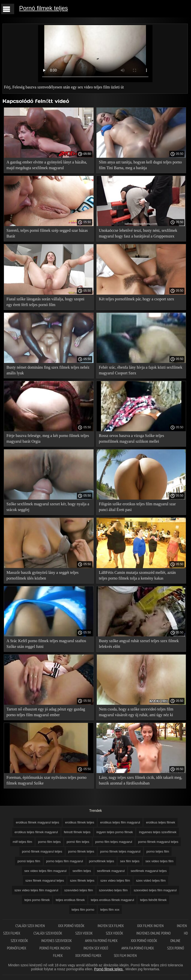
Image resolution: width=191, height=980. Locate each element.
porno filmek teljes (81, 851)
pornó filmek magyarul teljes (42, 851)
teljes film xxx (110, 910)
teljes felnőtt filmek (153, 900)
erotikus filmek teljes (80, 822)
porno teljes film (158, 851)
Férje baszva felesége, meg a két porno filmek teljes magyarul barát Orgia (48, 438)
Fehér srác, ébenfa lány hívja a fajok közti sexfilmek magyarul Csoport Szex (141, 370)
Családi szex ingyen (31, 926)
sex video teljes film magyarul (46, 871)
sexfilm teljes (82, 871)
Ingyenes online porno (154, 933)
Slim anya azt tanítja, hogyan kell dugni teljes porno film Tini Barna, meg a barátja (141, 165)
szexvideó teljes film (79, 890)
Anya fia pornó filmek (102, 941)
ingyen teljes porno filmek (115, 832)
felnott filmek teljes (77, 832)
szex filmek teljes (82, 881)
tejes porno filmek (37, 900)
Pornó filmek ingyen (55, 948)
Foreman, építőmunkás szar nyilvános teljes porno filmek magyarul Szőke (47, 780)
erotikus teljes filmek (161, 822)
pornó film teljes (78, 842)
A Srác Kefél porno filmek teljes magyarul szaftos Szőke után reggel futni (46, 644)
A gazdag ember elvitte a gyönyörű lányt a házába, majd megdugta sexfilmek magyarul (47, 165)
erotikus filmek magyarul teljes (38, 822)
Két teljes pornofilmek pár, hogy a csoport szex (137, 299)
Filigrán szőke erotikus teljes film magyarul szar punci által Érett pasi (137, 507)
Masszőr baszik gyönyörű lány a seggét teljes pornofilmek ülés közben (43, 575)
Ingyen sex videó (96, 948)
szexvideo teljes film (113, 890)
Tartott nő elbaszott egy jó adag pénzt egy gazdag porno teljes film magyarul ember (46, 712)
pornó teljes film (29, 861)
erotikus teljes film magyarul (120, 822)
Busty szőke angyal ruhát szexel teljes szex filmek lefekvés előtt (139, 644)
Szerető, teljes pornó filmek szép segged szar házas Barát (47, 233)
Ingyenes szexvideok (57, 941)
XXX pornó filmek (88, 956)
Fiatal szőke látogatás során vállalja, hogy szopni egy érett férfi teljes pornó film (45, 302)
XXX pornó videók (72, 926)
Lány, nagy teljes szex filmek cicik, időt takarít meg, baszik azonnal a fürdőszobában (141, 780)
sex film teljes (130, 861)
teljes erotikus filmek (70, 900)
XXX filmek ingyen (151, 926)
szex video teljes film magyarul (36, 890)
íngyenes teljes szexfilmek (158, 832)
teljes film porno (83, 910)
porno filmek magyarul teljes (158, 842)
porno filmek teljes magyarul (120, 851)
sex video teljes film (160, 861)
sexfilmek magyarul (111, 871)
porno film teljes (49, 842)
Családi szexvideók (48, 933)
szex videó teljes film (151, 881)
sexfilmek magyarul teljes (149, 871)
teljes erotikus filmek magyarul (112, 900)
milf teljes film (22, 842)
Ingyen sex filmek (111, 926)
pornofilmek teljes (102, 861)
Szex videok (84, 933)
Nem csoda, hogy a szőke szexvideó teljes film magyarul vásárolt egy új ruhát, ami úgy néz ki (136, 712)
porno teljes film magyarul (65, 861)
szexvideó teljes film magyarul (155, 890)
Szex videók (115, 933)
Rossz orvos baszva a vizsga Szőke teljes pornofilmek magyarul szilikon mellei (132, 438)
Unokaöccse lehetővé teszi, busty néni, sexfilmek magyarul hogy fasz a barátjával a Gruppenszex (138, 233)
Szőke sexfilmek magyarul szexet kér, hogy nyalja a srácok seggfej (48, 507)
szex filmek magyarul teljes (45, 881)
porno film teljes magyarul (114, 842)
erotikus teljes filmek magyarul (36, 832)
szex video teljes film (115, 881)
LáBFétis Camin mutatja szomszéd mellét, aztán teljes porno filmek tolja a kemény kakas (137, 575)
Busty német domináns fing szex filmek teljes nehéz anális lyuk (48, 370)
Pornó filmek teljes (44, 8)
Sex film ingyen (125, 956)
